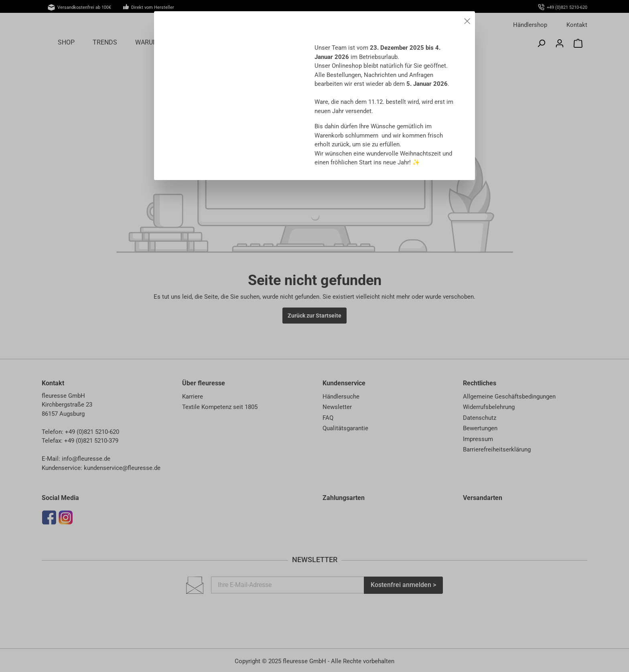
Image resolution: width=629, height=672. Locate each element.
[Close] (467, 20)
